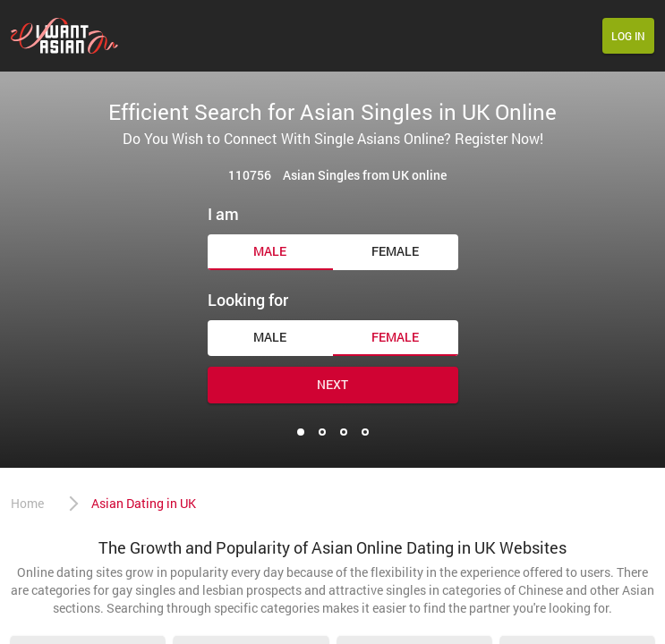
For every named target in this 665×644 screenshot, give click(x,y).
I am (223, 214)
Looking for (248, 300)
